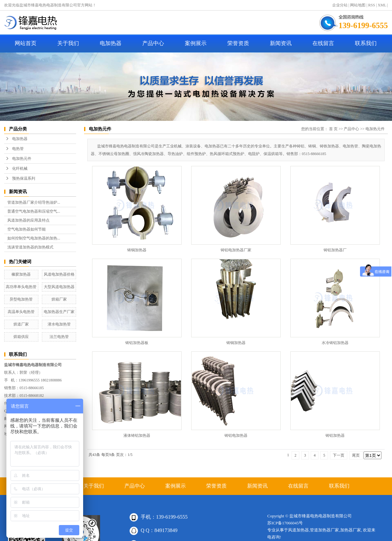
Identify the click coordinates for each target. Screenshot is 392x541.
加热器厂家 (351, 530)
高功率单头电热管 (21, 287)
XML (382, 5)
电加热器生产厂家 (59, 312)
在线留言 (323, 43)
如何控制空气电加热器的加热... (34, 238)
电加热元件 (22, 159)
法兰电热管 (59, 337)
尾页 (356, 455)
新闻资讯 (281, 43)
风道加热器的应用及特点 (28, 220)
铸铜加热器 (137, 250)
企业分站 (340, 5)
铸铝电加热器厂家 (236, 250)
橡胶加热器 (21, 274)
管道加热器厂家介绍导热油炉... (34, 202)
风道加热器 (298, 530)
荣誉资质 (238, 43)
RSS (372, 5)
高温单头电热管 (21, 312)
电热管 (18, 149)
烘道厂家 (21, 324)
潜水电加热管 (59, 324)
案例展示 (196, 43)
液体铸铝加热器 (137, 435)
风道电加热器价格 (59, 274)
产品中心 (153, 43)
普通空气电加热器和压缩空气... (34, 211)
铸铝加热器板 (137, 343)
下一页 (339, 455)
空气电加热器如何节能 (27, 229)
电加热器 (111, 43)
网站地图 (358, 5)
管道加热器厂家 (324, 530)
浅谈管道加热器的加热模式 (30, 247)
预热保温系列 (24, 178)
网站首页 (26, 43)
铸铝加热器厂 (335, 250)
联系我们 (366, 43)
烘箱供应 (21, 337)
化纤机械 (20, 169)
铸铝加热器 (335, 435)
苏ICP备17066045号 (285, 523)
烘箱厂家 (59, 299)
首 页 (333, 129)
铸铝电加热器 (236, 435)
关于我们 (68, 43)
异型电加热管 (21, 299)
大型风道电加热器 (59, 287)
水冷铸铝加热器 (335, 343)
